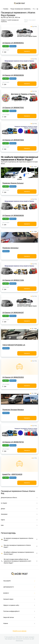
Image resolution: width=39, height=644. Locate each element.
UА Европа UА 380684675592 (13, 108)
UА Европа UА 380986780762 (13, 442)
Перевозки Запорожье (10, 248)
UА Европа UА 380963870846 (13, 140)
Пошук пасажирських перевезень (20, 9)
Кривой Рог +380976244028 (12, 474)
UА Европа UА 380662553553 (13, 377)
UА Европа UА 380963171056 (13, 280)
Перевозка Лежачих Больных (13, 183)
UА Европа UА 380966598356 (13, 75)
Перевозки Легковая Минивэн (13, 410)
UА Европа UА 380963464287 (13, 313)
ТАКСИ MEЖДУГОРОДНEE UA (14, 345)
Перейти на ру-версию (19, 631)
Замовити (27, 51)
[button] (18, 179)
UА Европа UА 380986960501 (13, 43)
